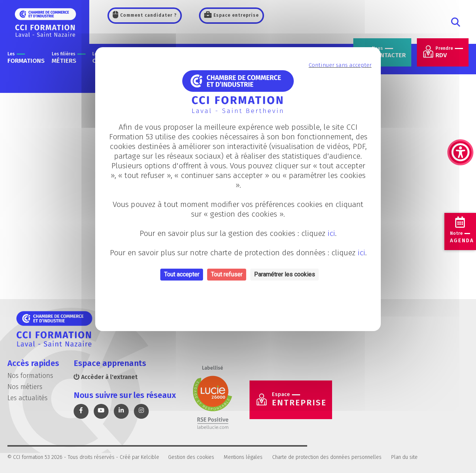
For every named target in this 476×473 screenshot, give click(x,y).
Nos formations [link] (30, 376)
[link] (460, 115)
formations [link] (26, 58)
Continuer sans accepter (340, 65)
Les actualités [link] (28, 398)
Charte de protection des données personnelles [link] (327, 457)
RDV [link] (449, 52)
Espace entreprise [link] (235, 15)
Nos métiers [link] (25, 387)
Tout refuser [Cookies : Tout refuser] (227, 274)
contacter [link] (389, 52)
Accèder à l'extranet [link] (106, 377)
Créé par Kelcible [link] (139, 457)
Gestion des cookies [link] (191, 457)
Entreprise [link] (299, 399)
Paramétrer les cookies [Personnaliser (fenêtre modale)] (284, 274)
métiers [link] (69, 58)
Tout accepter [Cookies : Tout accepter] (182, 274)
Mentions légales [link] (243, 457)
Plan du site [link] (404, 457)
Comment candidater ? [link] (148, 15)
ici (331, 233)
